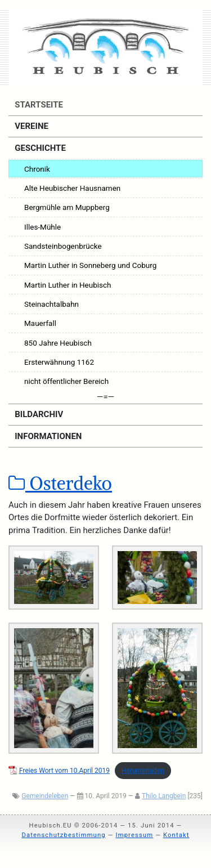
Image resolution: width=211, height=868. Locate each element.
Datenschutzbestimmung (63, 835)
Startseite (38, 105)
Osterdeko (60, 484)
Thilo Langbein (164, 796)
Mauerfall (40, 323)
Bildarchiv (38, 414)
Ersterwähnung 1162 (59, 362)
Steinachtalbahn (51, 304)
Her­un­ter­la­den (143, 771)
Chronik (37, 169)
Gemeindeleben (45, 796)
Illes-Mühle (42, 227)
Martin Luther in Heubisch (68, 285)
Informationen (48, 436)
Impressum (134, 835)
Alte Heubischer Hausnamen (72, 188)
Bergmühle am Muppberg (67, 207)
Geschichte (39, 148)
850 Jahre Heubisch (58, 343)
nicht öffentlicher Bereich (66, 381)
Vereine (31, 126)
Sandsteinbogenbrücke (63, 246)
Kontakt (176, 835)
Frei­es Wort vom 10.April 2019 (64, 771)
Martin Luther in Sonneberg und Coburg (90, 265)
